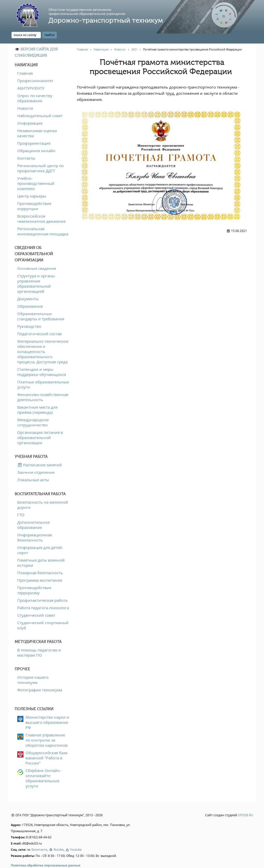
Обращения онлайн (36, 139)
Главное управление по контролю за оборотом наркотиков (47, 728)
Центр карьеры (32, 184)
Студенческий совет (36, 603)
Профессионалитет (35, 69)
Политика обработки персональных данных (46, 854)
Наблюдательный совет (40, 104)
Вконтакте (37, 838)
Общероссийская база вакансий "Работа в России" (46, 746)
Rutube (56, 838)
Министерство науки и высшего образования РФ (47, 710)
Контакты (26, 146)
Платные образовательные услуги (43, 373)
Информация (30, 111)
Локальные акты (33, 468)
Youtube (73, 838)
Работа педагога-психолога (43, 596)
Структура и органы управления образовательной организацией (36, 272)
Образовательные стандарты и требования (41, 304)
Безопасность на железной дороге (43, 493)
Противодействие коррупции (34, 194)
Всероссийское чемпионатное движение (41, 207)
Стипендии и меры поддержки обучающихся (42, 360)
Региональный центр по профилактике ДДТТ (40, 156)
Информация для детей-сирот (40, 538)
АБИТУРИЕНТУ (31, 76)
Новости (25, 96)
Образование (30, 294)
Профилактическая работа (42, 588)
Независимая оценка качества (37, 121)
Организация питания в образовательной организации (40, 426)
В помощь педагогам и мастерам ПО (39, 641)
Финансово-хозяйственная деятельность (43, 385)
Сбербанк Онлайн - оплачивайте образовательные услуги (44, 766)
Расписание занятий (40, 453)
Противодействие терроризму (34, 578)
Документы (28, 287)
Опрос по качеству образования (35, 86)
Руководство (29, 314)
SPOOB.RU (246, 803)
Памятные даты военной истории (41, 551)
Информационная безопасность (35, 526)
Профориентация (34, 131)
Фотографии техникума (40, 678)
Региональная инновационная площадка (43, 219)
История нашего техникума (33, 668)
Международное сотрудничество (33, 410)
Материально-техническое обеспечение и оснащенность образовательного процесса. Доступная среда (43, 340)
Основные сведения (37, 256)
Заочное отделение (36, 460)
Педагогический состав (39, 322)
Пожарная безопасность (40, 561)
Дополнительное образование (34, 513)
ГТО (21, 503)
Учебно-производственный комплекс (36, 171)
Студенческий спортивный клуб (43, 613)
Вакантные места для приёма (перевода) (37, 398)
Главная (25, 61)
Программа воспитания (40, 568)
